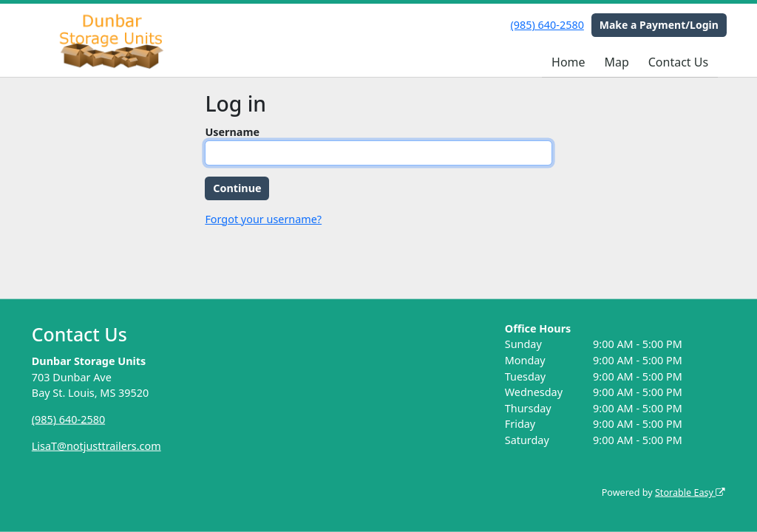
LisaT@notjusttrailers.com (96, 446)
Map (616, 62)
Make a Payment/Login (659, 25)
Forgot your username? (263, 219)
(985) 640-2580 (547, 25)
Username (232, 132)
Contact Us (678, 62)
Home (568, 62)
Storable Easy (690, 492)
